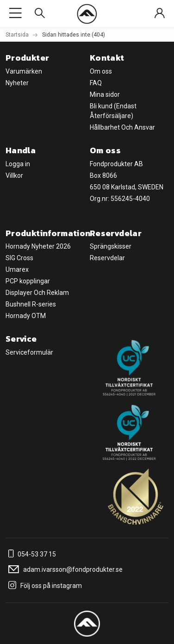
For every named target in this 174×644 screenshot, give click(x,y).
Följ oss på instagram (44, 586)
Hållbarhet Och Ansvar (122, 127)
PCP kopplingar (28, 281)
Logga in (18, 164)
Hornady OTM (26, 316)
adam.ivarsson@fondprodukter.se (64, 569)
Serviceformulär (29, 352)
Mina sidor (105, 94)
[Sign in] (160, 14)
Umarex (17, 269)
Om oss (101, 71)
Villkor (14, 175)
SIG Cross (19, 258)
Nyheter (17, 83)
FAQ (96, 83)
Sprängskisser (111, 246)
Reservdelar (107, 258)
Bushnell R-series (31, 304)
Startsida (17, 35)
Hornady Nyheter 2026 (38, 246)
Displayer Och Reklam (37, 293)
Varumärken (24, 71)
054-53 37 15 (31, 554)
